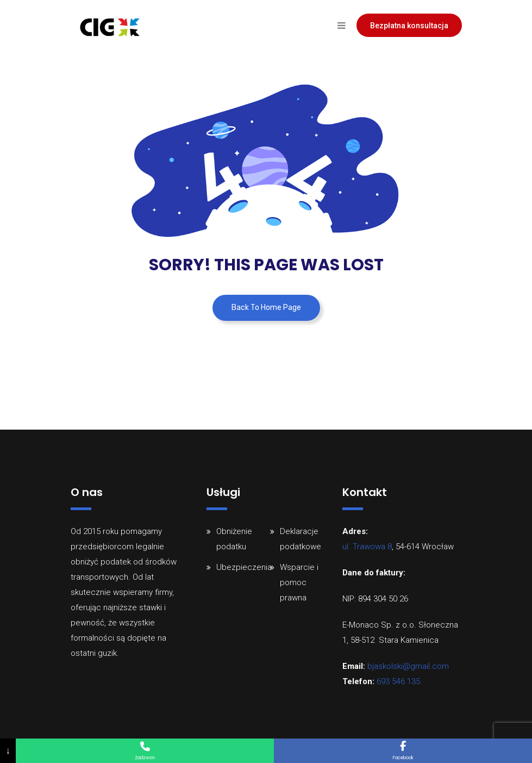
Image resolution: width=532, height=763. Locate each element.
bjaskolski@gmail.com (408, 666)
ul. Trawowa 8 (367, 547)
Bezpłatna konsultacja (409, 26)
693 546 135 (398, 681)
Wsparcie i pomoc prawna (299, 582)
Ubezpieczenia (244, 567)
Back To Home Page (266, 308)
